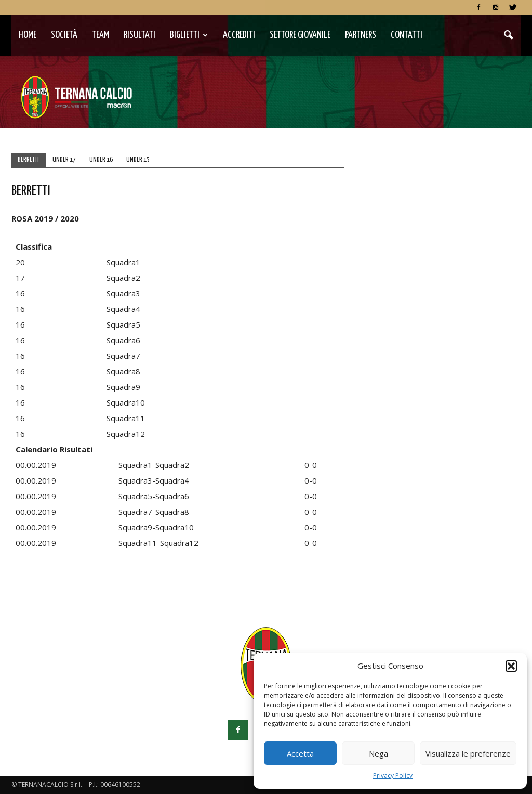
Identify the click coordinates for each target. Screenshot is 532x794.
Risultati (139, 35)
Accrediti (239, 35)
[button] (511, 666)
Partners (361, 35)
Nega (378, 753)
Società (64, 35)
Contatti (407, 35)
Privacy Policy (393, 776)
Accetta (300, 753)
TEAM (101, 35)
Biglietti (189, 35)
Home (28, 35)
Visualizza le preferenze (468, 753)
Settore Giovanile (300, 35)
